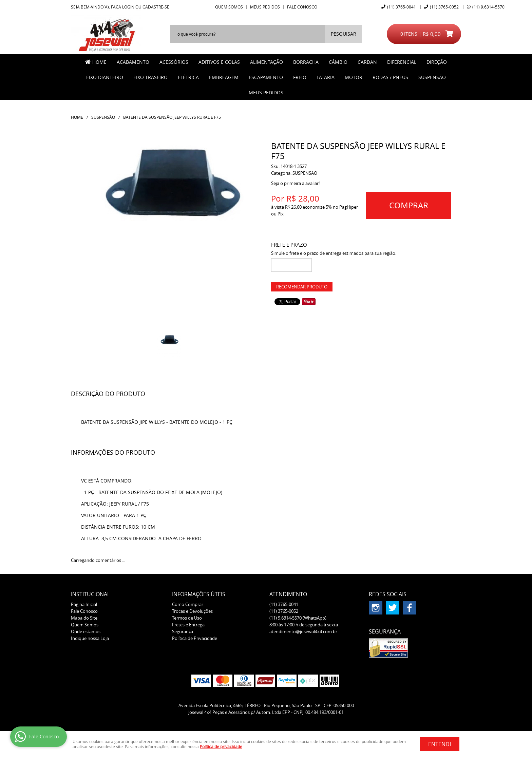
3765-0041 (402, 7)
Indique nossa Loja (90, 638)
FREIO (300, 77)
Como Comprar (188, 604)
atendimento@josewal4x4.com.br (303, 631)
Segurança (183, 631)
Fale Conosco (302, 7)
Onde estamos (86, 631)
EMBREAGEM (224, 77)
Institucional (90, 594)
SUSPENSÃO (432, 77)
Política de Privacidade (195, 638)
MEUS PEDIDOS (266, 92)
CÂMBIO (338, 62)
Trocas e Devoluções (192, 611)
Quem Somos (229, 7)
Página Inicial (84, 604)
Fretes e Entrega (188, 625)
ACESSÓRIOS (174, 62)
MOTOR (354, 77)
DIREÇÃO (437, 62)
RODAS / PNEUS (390, 77)
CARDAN (367, 62)
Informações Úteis (199, 594)
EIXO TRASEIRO (150, 77)
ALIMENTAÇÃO (267, 62)
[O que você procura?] (344, 34)
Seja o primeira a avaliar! (295, 183)
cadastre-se (156, 7)
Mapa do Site (84, 618)
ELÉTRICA (188, 77)
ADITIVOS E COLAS (219, 62)
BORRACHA (306, 62)
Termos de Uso (187, 618)
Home (99, 62)
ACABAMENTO (133, 62)
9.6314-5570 (488, 7)
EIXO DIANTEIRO (105, 77)
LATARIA (326, 77)
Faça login (123, 7)
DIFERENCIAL (402, 62)
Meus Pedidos (265, 7)
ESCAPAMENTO (266, 77)
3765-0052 (444, 7)
